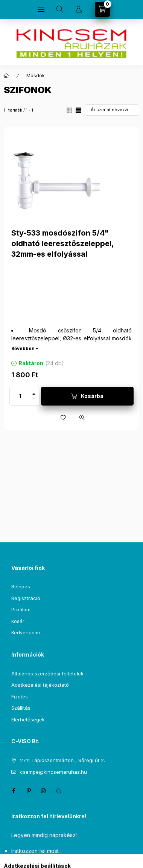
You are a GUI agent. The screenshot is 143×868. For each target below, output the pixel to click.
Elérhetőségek (28, 720)
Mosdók (36, 76)
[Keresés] (60, 9)
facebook (14, 791)
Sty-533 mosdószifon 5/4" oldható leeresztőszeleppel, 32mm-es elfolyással (62, 243)
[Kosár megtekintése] (102, 9)
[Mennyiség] (20, 396)
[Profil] (79, 9)
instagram (44, 791)
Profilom (21, 609)
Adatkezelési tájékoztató (40, 685)
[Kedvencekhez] (63, 418)
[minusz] (34, 401)
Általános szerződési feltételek (47, 674)
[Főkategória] (6, 76)
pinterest (29, 791)
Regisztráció (26, 598)
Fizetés (20, 697)
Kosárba (92, 396)
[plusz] (34, 392)
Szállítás (21, 708)
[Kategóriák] (41, 9)
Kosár (18, 621)
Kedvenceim (26, 632)
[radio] (69, 110)
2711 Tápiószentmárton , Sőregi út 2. (62, 760)
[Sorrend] (112, 110)
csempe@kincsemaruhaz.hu (53, 772)
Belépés (21, 586)
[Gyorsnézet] (82, 418)
